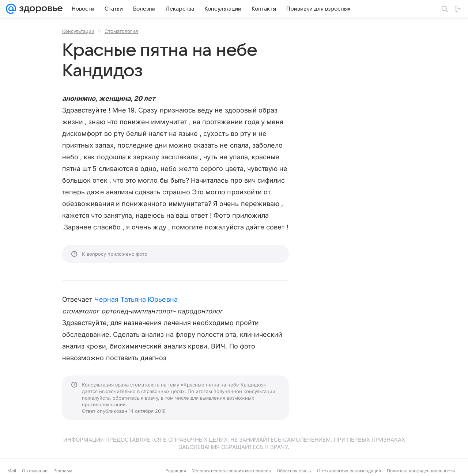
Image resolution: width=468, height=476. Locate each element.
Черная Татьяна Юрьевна (136, 299)
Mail (12, 471)
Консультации (78, 31)
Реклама (63, 471)
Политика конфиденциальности (421, 471)
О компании (35, 471)
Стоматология (121, 31)
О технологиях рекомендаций (349, 471)
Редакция (176, 471)
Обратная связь (294, 471)
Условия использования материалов (231, 471)
